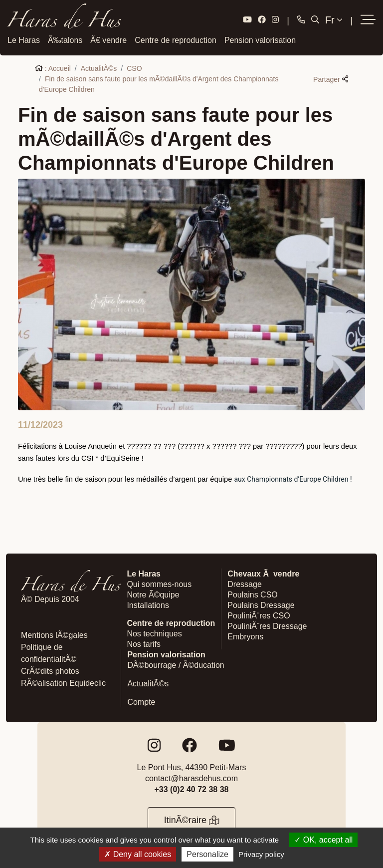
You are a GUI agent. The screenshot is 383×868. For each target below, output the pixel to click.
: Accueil (53, 67)
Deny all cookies (138, 854)
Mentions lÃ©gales (54, 635)
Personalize (207, 854)
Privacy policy (261, 854)
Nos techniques (154, 633)
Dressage (244, 584)
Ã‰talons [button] (65, 39)
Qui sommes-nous (159, 584)
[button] (368, 20)
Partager (331, 78)
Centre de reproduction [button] (176, 39)
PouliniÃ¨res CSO (259, 615)
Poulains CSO (253, 594)
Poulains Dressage (261, 605)
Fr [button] (334, 20)
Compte (141, 702)
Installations (148, 605)
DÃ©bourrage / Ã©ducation (176, 665)
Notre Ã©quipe (153, 594)
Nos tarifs (144, 644)
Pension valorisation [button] (260, 39)
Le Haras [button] (24, 39)
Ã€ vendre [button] (108, 39)
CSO (134, 67)
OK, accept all (323, 840)
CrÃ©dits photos (50, 671)
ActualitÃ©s (99, 67)
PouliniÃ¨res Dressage (267, 626)
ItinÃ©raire (192, 820)
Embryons (245, 636)
